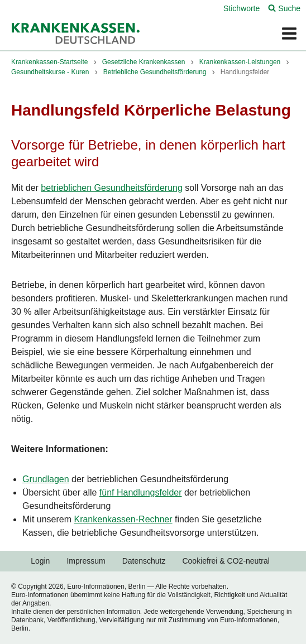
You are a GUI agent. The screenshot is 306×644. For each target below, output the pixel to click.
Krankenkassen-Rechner (123, 519)
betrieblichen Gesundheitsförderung (112, 188)
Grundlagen (46, 479)
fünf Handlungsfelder (141, 492)
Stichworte (242, 8)
